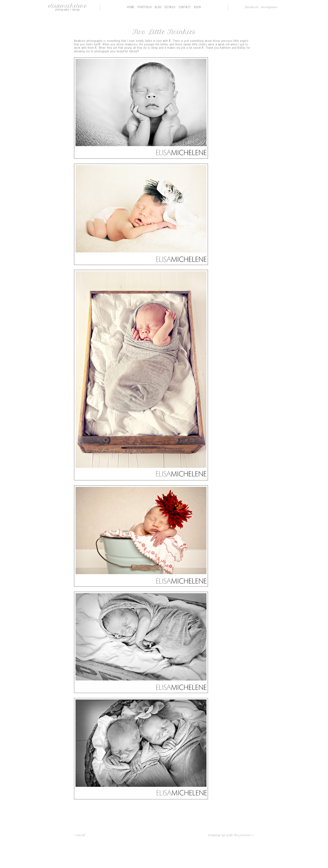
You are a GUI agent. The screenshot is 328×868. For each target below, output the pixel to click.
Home (131, 7)
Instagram (269, 7)
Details (170, 7)
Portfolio (145, 7)
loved (81, 835)
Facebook (252, 7)
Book (198, 7)
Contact (185, 7)
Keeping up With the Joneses (230, 835)
